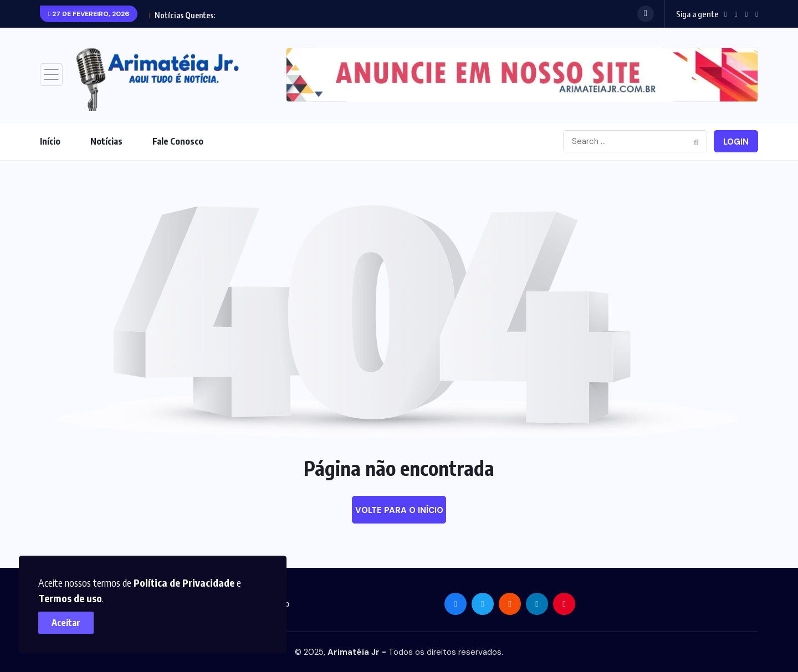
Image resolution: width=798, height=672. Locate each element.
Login (736, 142)
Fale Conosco (178, 141)
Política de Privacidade (185, 582)
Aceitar (66, 622)
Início (50, 141)
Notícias (106, 141)
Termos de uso (71, 597)
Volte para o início (399, 510)
